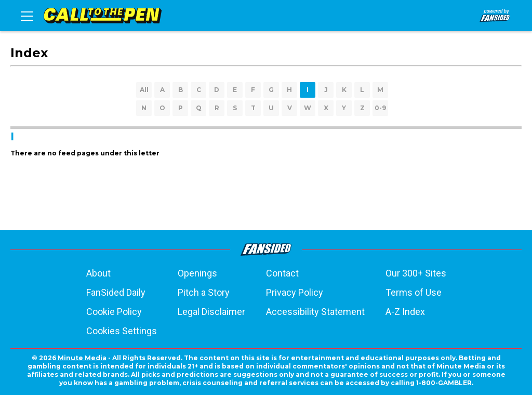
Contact (282, 273)
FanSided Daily (116, 292)
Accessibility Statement (315, 312)
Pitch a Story (204, 292)
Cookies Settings (122, 331)
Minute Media (82, 358)
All (144, 90)
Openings (197, 273)
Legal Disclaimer (211, 312)
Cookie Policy (114, 312)
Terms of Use (414, 292)
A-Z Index (405, 312)
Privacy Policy (295, 292)
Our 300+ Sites (416, 273)
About (98, 273)
